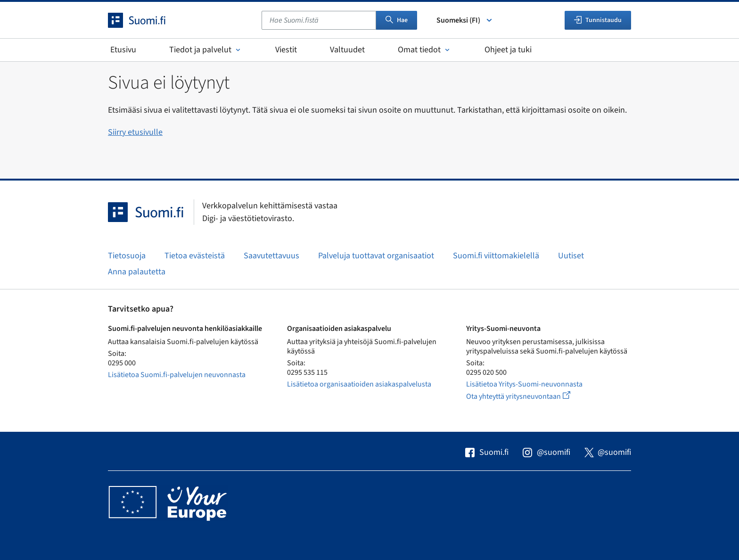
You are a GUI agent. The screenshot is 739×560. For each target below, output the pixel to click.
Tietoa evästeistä (195, 256)
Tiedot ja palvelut (206, 50)
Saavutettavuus (271, 256)
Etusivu (123, 50)
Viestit (286, 50)
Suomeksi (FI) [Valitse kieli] (465, 20)
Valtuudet (347, 50)
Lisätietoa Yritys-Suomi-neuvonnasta (524, 384)
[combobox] (319, 20)
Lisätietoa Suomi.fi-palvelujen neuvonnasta (177, 375)
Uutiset (571, 256)
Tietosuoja (127, 256)
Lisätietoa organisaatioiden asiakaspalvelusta (359, 384)
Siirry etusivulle (135, 132)
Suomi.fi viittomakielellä (496, 256)
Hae (397, 20)
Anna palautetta (137, 272)
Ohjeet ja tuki (508, 50)
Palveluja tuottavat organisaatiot (376, 256)
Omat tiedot (425, 50)
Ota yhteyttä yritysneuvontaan (529, 396)
